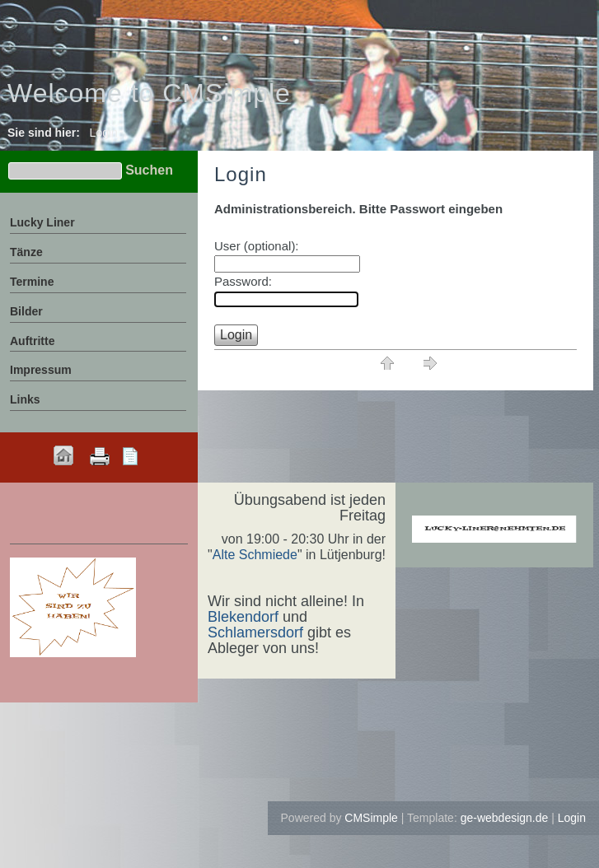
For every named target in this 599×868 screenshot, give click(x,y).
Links (25, 399)
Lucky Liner (42, 222)
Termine (32, 282)
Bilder (26, 311)
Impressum (41, 370)
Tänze (26, 252)
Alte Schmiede (255, 555)
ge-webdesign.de (505, 818)
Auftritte (32, 341)
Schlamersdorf (255, 632)
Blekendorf (243, 617)
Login (572, 818)
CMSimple (371, 818)
